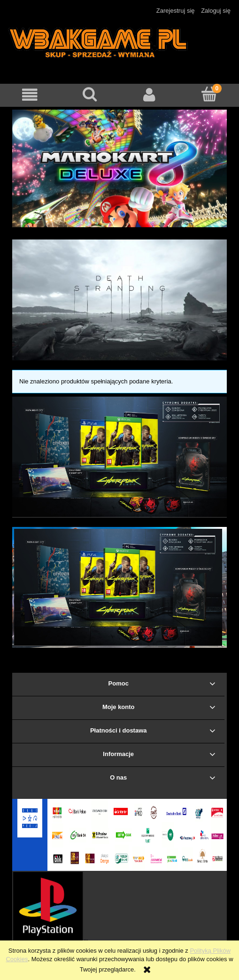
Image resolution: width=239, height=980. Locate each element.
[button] (30, 95)
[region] (119, 168)
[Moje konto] (150, 95)
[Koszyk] (209, 94)
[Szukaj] (89, 94)
